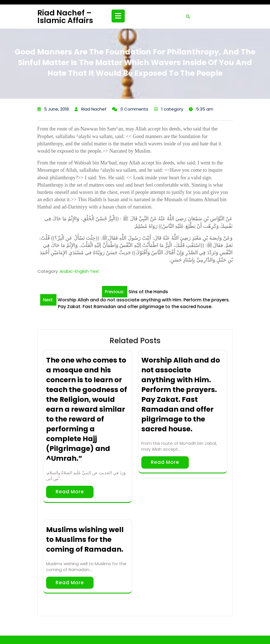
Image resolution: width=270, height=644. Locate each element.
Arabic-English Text (79, 271)
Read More (70, 492)
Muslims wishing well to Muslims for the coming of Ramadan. (85, 539)
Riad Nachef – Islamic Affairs (65, 17)
